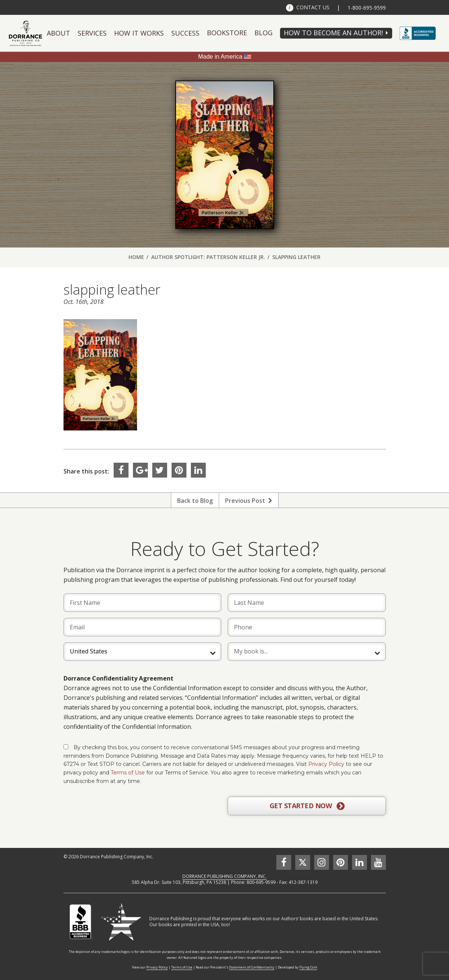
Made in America (220, 57)
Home (136, 257)
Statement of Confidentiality (252, 967)
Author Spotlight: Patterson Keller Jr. (208, 257)
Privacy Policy (326, 764)
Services (92, 33)
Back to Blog (195, 501)
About (58, 33)
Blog (263, 33)
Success (185, 33)
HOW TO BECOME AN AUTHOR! (333, 33)
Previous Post (249, 501)
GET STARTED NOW (307, 806)
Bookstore (227, 33)
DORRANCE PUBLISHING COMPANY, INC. (224, 876)
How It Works (139, 33)
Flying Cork (308, 967)
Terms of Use (128, 773)
